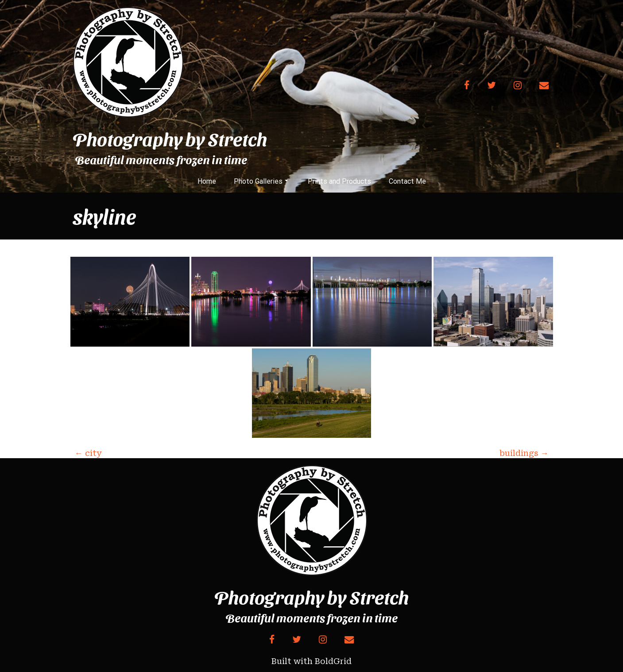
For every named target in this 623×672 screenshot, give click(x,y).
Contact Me (407, 181)
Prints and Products (339, 181)
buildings (524, 453)
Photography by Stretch (170, 139)
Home (207, 181)
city (88, 453)
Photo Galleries (261, 181)
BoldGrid (333, 661)
